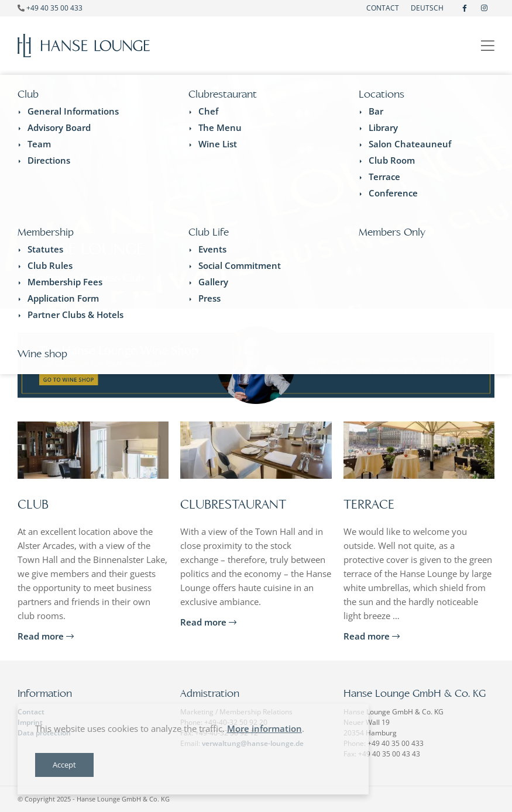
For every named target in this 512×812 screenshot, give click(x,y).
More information (264, 728)
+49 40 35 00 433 (54, 8)
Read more (46, 636)
